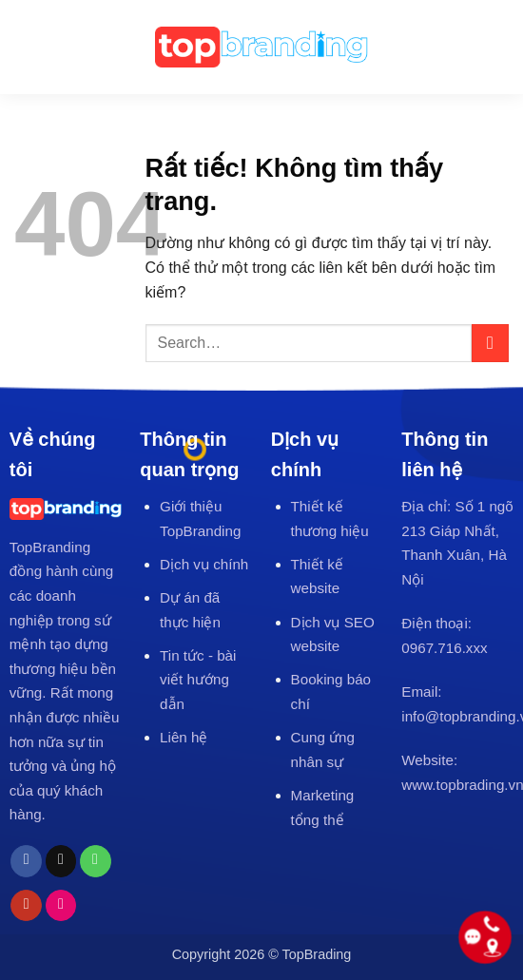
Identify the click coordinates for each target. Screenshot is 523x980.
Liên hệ (184, 737)
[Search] (500, 47)
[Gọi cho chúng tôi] (96, 861)
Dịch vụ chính (204, 564)
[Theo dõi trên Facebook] (26, 861)
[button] (29, 47)
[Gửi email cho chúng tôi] (61, 861)
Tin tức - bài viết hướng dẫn (198, 680)
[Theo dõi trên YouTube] (26, 906)
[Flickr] (61, 906)
